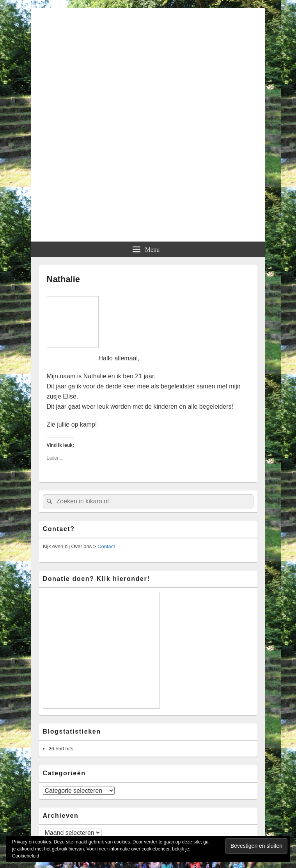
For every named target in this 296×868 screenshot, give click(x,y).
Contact (106, 546)
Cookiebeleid (26, 856)
